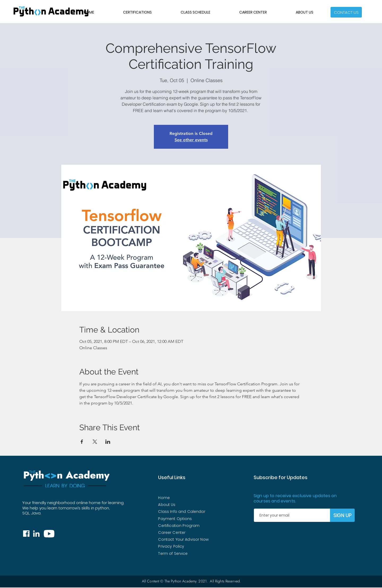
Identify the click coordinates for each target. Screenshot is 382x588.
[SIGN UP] (342, 515)
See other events (191, 140)
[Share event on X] (95, 442)
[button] (346, 12)
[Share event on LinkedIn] (108, 442)
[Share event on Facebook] (82, 442)
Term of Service (173, 553)
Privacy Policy (171, 546)
